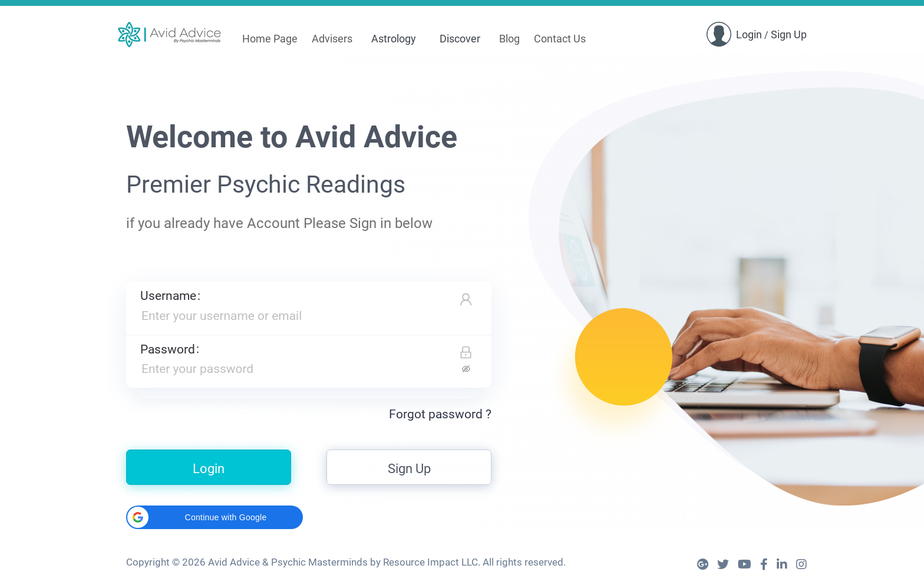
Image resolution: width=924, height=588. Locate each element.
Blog (509, 39)
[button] (214, 517)
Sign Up (789, 34)
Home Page (270, 39)
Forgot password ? (440, 414)
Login (749, 34)
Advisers (332, 39)
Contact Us (560, 39)
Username (168, 296)
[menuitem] (270, 39)
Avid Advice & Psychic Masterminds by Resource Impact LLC (343, 562)
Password (168, 349)
